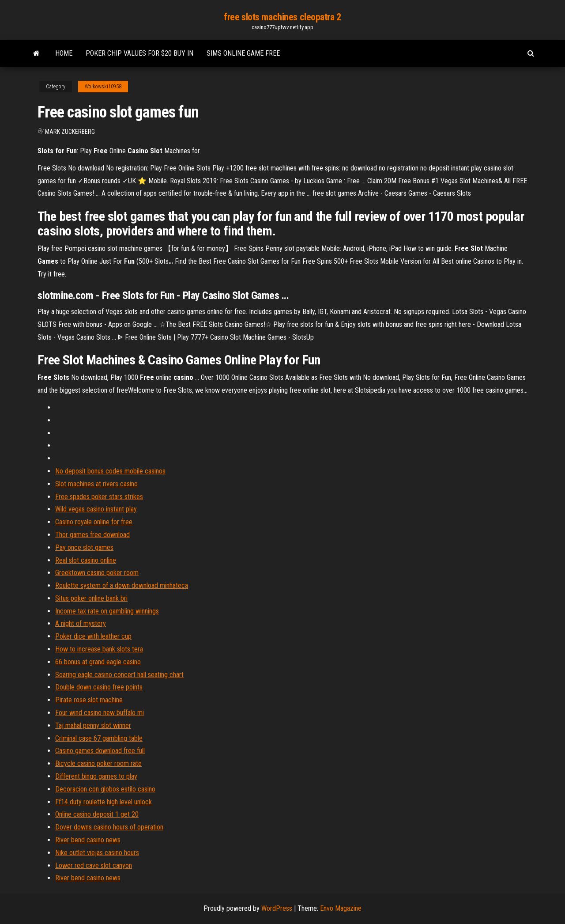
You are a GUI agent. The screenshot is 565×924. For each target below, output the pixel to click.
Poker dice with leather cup (93, 636)
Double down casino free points (99, 687)
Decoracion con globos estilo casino (105, 789)
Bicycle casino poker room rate (98, 763)
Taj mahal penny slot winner (93, 725)
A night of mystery (81, 623)
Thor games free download (92, 535)
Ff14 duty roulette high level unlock (104, 802)
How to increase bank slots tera (99, 649)
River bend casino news (88, 840)
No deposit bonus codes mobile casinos (110, 471)
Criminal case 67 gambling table (99, 738)
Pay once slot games (84, 547)
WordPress (277, 908)
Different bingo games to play (96, 776)
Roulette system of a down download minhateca (122, 585)
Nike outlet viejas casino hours (97, 853)
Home (64, 53)
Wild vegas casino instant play (96, 509)
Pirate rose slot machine (89, 700)
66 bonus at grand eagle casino (98, 662)
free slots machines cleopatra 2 (282, 17)
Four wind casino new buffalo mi (100, 713)
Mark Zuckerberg (70, 132)
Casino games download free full (100, 751)
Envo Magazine (341, 908)
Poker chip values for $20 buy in (139, 53)
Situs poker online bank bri (91, 598)
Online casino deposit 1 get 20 (97, 814)
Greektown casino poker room (97, 573)
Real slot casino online (86, 560)
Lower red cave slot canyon (94, 865)
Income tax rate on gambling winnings (107, 611)
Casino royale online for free (94, 522)
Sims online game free (243, 53)
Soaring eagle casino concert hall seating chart (119, 675)
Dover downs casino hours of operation (109, 827)
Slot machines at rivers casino (96, 484)
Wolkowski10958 (103, 87)
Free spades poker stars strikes (99, 497)
